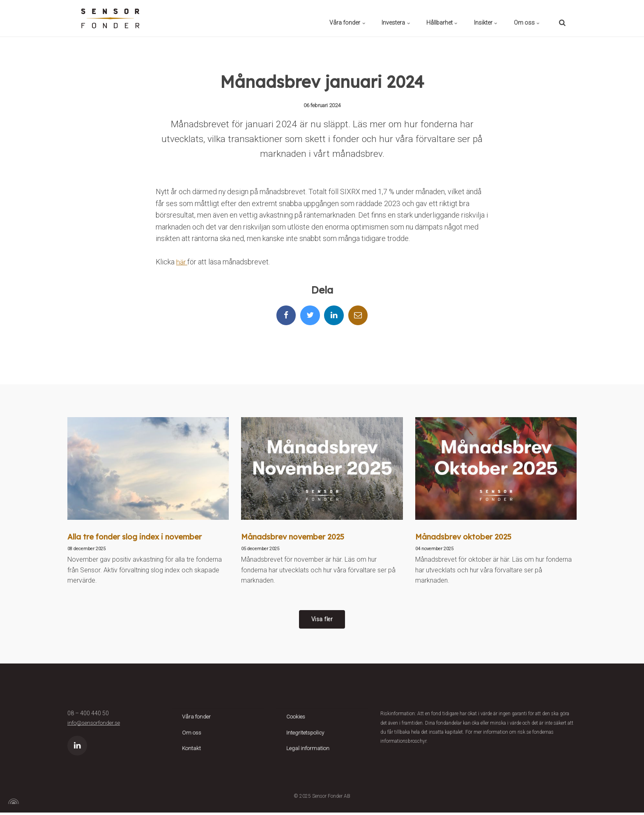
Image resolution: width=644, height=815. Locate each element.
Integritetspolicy (307, 735)
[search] (562, 18)
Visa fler (322, 621)
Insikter (473, 18)
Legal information (309, 751)
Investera (366, 18)
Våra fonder (308, 18)
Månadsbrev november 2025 (295, 537)
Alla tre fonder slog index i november (136, 537)
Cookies (297, 719)
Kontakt (192, 751)
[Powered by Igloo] (12, 804)
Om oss (522, 18)
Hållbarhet (420, 18)
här (182, 262)
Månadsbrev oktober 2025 (465, 537)
